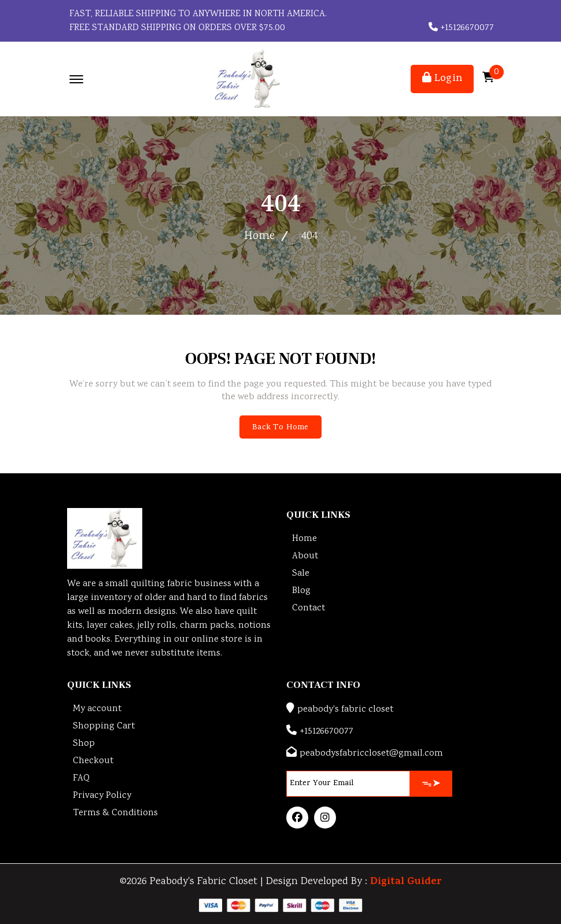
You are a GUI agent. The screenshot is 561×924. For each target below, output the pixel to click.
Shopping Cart (104, 726)
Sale (301, 574)
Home (259, 236)
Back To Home (280, 428)
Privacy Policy (102, 796)
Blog (301, 591)
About (305, 556)
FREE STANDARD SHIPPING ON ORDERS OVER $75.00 (176, 28)
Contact (309, 608)
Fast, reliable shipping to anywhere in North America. (197, 14)
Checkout (93, 761)
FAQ (81, 778)
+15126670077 (461, 28)
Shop (84, 744)
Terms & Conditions (115, 813)
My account (97, 709)
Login (442, 79)
